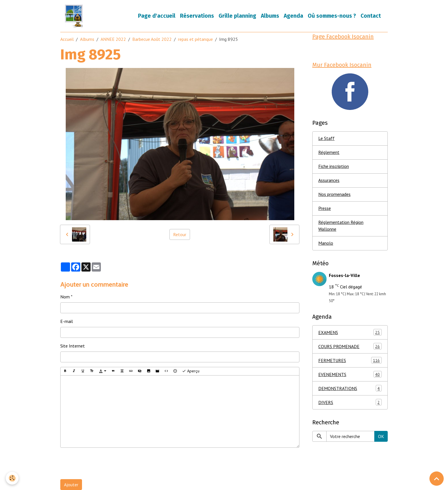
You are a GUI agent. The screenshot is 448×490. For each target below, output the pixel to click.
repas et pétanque (195, 39)
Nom (65, 297)
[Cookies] (12, 478)
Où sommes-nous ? (332, 16)
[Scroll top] (437, 479)
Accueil (67, 39)
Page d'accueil (157, 16)
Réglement (329, 152)
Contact (371, 16)
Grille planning (237, 16)
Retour (180, 234)
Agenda (293, 16)
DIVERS (350, 402)
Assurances (329, 180)
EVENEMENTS (350, 374)
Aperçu (191, 371)
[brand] (75, 16)
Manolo (326, 243)
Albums (270, 16)
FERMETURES (350, 361)
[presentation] (104, 463)
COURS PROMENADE (350, 347)
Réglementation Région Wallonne (341, 226)
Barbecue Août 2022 (152, 39)
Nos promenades (334, 194)
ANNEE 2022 (113, 39)
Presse (325, 208)
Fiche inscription (334, 166)
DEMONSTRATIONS (350, 388)
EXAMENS (350, 333)
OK (381, 436)
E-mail (67, 321)
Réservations (197, 16)
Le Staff (326, 138)
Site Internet (73, 346)
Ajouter (71, 485)
